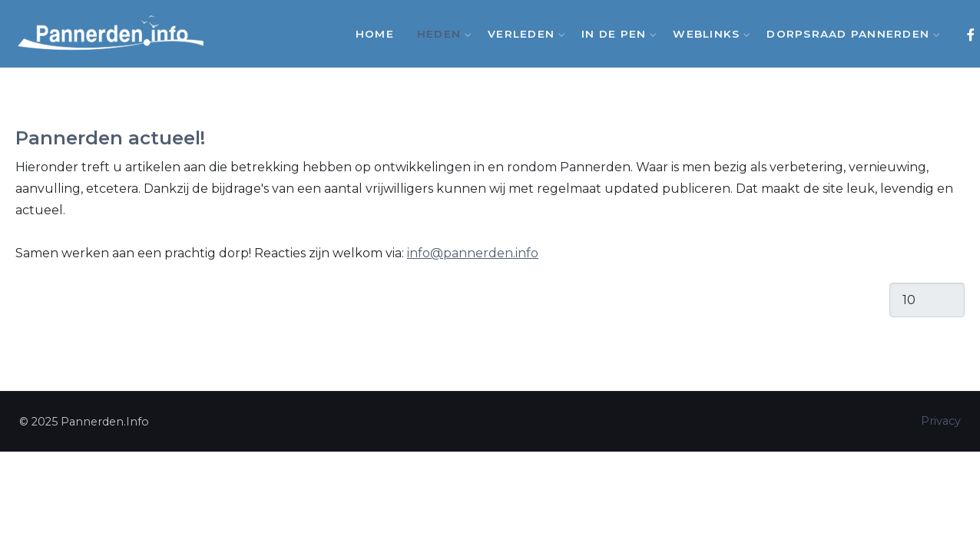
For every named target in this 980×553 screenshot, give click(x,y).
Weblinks (708, 34)
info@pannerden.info (473, 253)
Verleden (523, 34)
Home (375, 34)
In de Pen (616, 34)
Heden (441, 34)
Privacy (941, 421)
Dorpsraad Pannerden (850, 34)
